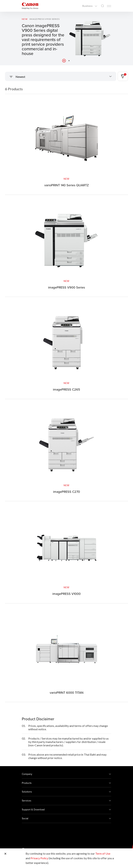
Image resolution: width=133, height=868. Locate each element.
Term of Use (103, 853)
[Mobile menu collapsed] (109, 6)
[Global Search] (102, 6)
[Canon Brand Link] (30, 6)
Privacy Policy (39, 858)
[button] (64, 61)
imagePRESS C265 (66, 389)
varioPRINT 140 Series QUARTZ (67, 185)
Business (88, 6)
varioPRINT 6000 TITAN (67, 693)
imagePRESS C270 (66, 492)
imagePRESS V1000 (66, 594)
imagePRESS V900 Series (66, 287)
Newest (20, 77)
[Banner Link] (66, 39)
